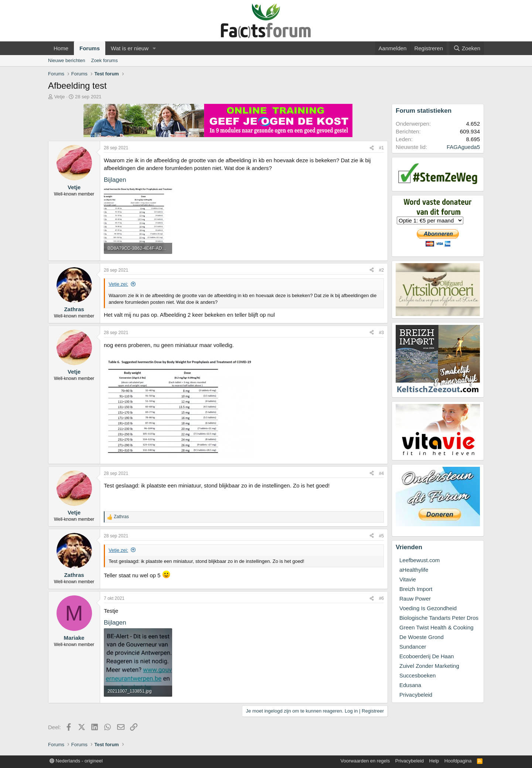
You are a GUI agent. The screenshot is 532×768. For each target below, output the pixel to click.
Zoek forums (104, 60)
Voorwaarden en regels (365, 761)
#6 (381, 598)
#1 (381, 148)
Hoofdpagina (458, 761)
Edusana (410, 685)
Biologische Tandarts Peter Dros (439, 618)
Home (61, 48)
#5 (381, 536)
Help (434, 761)
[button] (154, 48)
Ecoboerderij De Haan (427, 656)
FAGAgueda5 (463, 147)
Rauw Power (415, 599)
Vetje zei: (118, 284)
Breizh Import (416, 589)
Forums (90, 48)
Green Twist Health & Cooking (436, 627)
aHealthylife (414, 570)
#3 (381, 333)
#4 (381, 473)
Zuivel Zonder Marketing (429, 666)
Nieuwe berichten (66, 60)
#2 (381, 270)
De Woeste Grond (422, 637)
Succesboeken (417, 675)
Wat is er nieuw (130, 48)
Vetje (60, 97)
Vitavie (408, 579)
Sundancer (413, 647)
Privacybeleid (416, 695)
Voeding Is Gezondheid (428, 608)
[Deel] (372, 148)
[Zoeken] (467, 48)
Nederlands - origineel (76, 761)
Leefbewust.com (420, 560)
